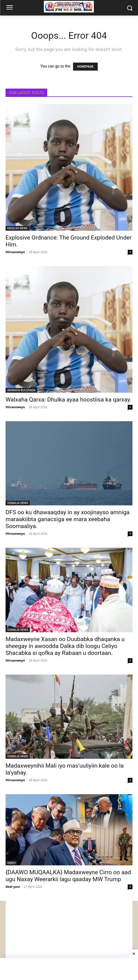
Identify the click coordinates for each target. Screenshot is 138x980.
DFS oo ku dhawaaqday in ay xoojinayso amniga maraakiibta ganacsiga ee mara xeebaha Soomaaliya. (68, 519)
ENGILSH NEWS (17, 228)
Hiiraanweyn (15, 252)
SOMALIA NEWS (18, 503)
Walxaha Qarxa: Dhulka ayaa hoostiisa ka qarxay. (68, 400)
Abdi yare (13, 887)
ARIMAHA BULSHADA (21, 390)
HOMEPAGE (85, 67)
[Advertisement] (69, 940)
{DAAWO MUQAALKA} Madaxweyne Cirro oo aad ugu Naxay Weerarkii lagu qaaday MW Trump (68, 876)
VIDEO (11, 863)
